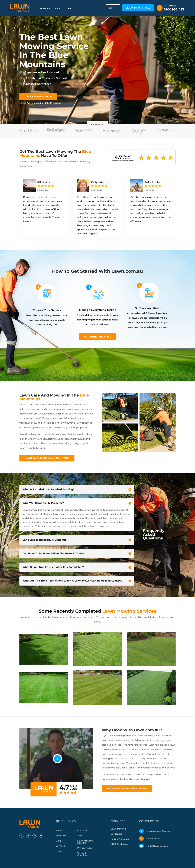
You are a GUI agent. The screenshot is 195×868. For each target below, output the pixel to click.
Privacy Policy (85, 848)
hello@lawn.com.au (157, 846)
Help (58, 8)
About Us (61, 836)
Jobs (68, 8)
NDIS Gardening (119, 844)
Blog (58, 841)
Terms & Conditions (83, 854)
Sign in (113, 8)
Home (59, 831)
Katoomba (148, 749)
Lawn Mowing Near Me (85, 842)
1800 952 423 (174, 9)
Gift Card (82, 831)
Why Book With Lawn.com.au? (127, 789)
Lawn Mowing (118, 829)
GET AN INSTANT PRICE (138, 8)
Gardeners (116, 834)
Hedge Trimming (120, 839)
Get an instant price (98, 337)
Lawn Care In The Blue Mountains (47, 458)
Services (45, 8)
